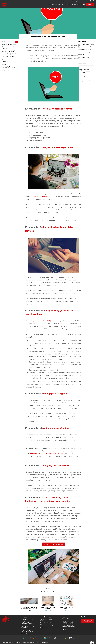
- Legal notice (44, 642)
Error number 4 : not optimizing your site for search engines (9, 54)
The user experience (41, 197)
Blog (84, 5)
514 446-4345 (68, 1)
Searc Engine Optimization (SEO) (39, 321)
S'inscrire (86, 76)
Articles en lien (6, 71)
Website (60, 5)
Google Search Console (56, 454)
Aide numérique (83, 60)
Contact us (90, 5)
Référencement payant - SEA (86, 47)
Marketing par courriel (84, 52)
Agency (79, 5)
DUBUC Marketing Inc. (86, 81)
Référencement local (84, 57)
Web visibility (67, 5)
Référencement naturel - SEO (86, 44)
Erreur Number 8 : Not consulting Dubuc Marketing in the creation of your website (9, 68)
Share (48, 588)
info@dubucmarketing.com (81, 1)
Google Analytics (36, 454)
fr (62, 1)
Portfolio (74, 5)
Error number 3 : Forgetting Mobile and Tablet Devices (8, 51)
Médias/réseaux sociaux (85, 49)
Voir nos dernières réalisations (88, 621)
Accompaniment (53, 5)
